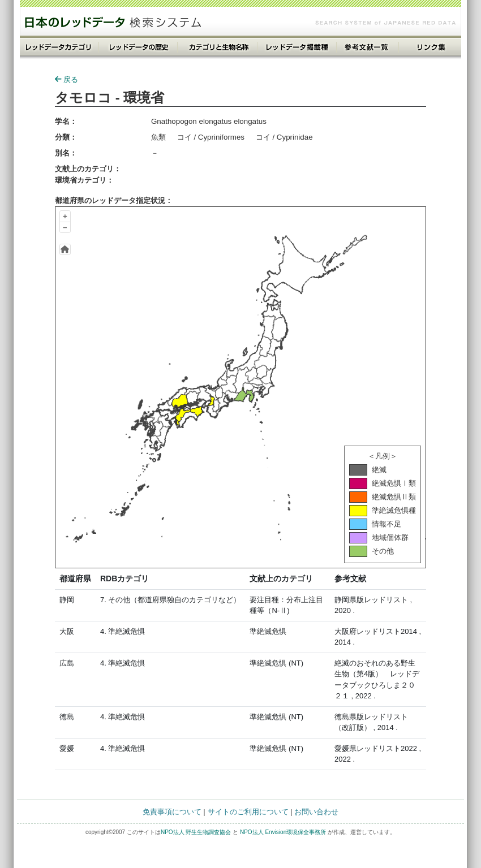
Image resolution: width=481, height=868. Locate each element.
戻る (66, 79)
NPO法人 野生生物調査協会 (196, 832)
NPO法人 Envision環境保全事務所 (283, 832)
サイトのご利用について (248, 812)
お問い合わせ (316, 812)
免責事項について (172, 812)
